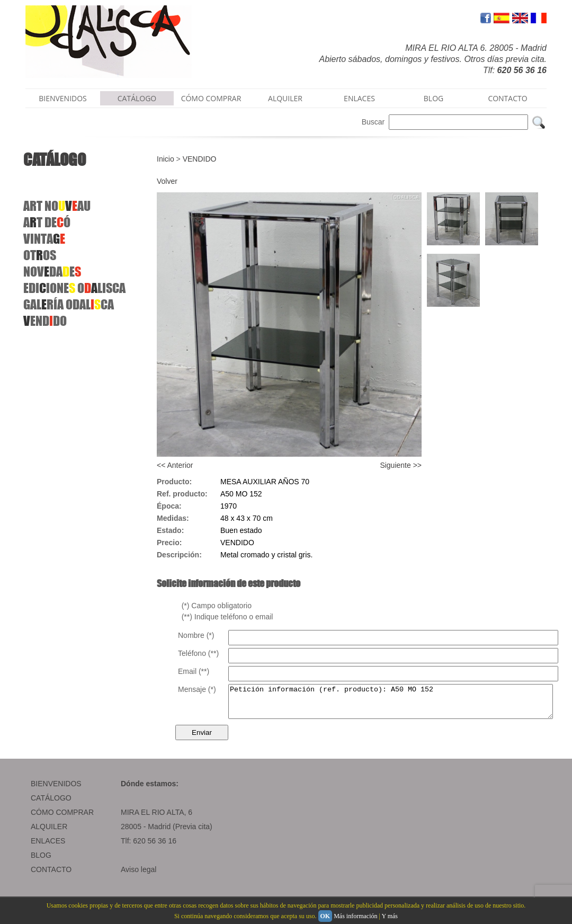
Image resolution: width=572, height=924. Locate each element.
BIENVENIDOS (63, 98)
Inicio (166, 159)
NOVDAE (52, 272)
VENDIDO (200, 159)
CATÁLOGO (137, 98)
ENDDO (45, 321)
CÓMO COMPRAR (211, 98)
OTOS (40, 255)
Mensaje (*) (197, 689)
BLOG (434, 98)
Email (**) (194, 671)
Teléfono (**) (198, 653)
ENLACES (359, 98)
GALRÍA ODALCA (69, 304)
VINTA (44, 239)
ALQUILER (285, 98)
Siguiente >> (401, 465)
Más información (355, 916)
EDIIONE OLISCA (74, 288)
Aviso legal (138, 876)
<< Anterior (175, 465)
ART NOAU (57, 206)
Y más (390, 916)
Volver (167, 181)
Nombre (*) (196, 635)
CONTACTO (507, 98)
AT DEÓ (47, 222)
